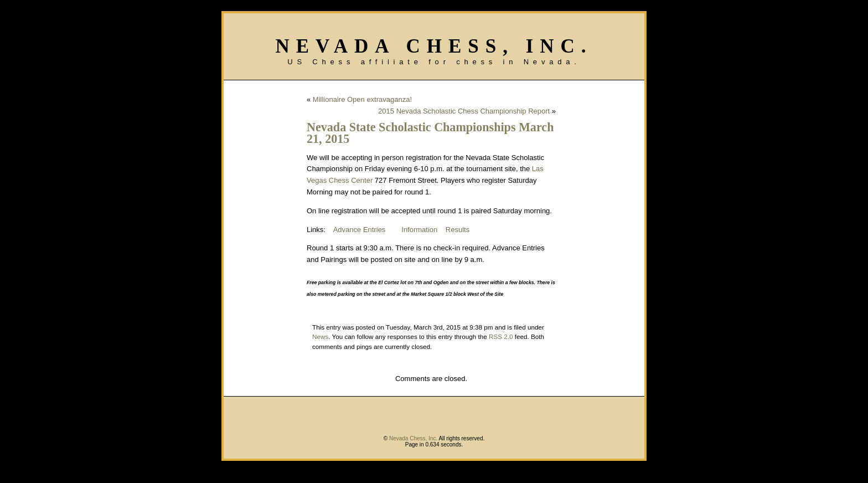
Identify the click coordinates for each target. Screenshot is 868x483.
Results (458, 230)
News (320, 336)
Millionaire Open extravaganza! (362, 99)
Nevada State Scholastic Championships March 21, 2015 (430, 133)
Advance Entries (360, 230)
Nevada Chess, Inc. (434, 46)
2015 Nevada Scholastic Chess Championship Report (464, 111)
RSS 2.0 (501, 336)
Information (419, 230)
